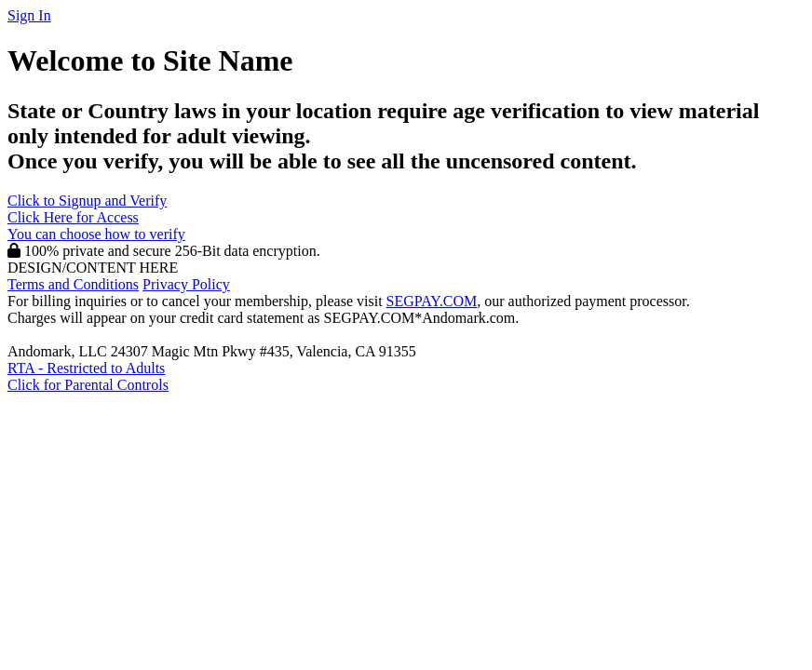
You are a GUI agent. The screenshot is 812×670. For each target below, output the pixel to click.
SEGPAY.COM (432, 301)
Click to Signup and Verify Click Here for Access (96, 217)
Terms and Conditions (73, 284)
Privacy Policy (186, 284)
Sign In (29, 15)
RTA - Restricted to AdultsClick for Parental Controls (88, 376)
